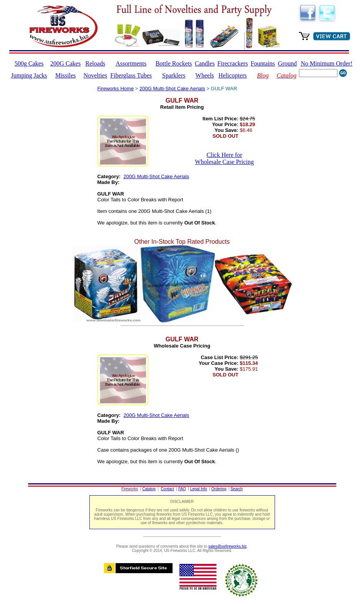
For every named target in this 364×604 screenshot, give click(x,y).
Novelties (95, 75)
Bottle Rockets (174, 63)
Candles (205, 63)
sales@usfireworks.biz (228, 546)
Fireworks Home (116, 89)
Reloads (96, 63)
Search (237, 489)
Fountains (263, 63)
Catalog (149, 489)
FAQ (182, 489)
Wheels (205, 75)
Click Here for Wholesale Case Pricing (224, 158)
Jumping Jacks (29, 75)
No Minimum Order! (327, 63)
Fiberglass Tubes (131, 75)
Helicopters (233, 75)
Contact (167, 489)
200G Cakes (66, 63)
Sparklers (174, 75)
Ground (288, 63)
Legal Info (199, 489)
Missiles (65, 75)
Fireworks (130, 489)
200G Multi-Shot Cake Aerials (172, 89)
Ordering (219, 489)
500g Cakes (29, 63)
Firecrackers (232, 63)
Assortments (131, 63)
